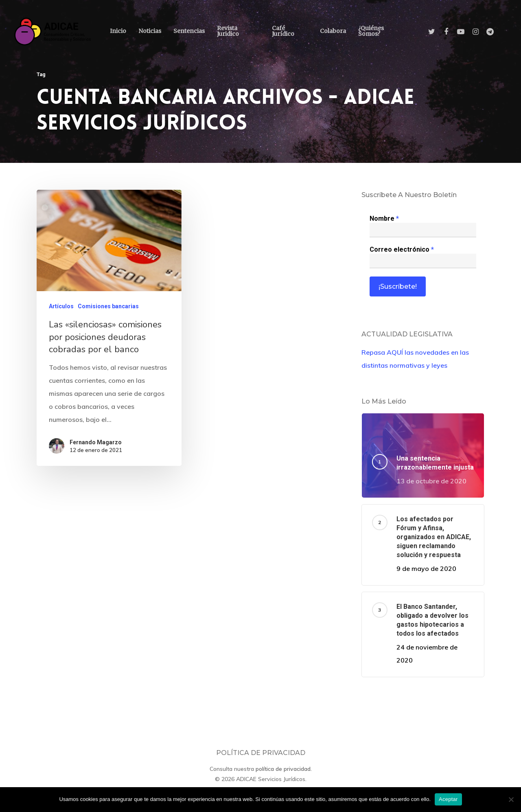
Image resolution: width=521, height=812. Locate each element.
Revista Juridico (228, 31)
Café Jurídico (283, 31)
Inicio (118, 31)
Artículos (61, 309)
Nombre (384, 218)
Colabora (333, 31)
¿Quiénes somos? (371, 31)
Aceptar (448, 799)
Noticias (150, 31)
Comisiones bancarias (108, 309)
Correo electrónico (402, 249)
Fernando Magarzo (96, 445)
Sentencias (189, 31)
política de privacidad (283, 769)
